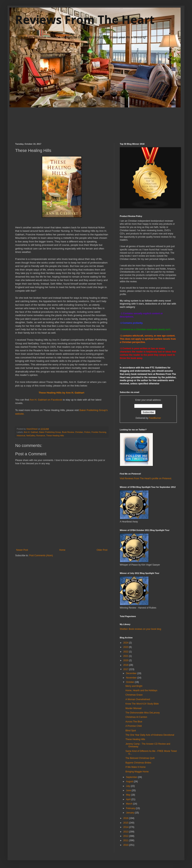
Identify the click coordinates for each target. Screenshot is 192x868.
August (130, 782)
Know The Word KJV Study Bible (142, 704)
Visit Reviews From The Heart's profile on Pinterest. (146, 478)
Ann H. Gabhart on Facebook (46, 400)
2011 (126, 840)
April (129, 799)
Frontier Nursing (99, 432)
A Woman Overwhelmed (138, 699)
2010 (126, 845)
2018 (126, 665)
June (129, 790)
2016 (126, 818)
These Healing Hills (55, 436)
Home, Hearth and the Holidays (141, 690)
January (130, 813)
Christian (79, 432)
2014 (126, 827)
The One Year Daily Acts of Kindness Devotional (150, 735)
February (131, 808)
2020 (126, 660)
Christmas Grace (134, 695)
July (128, 786)
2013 (126, 832)
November (132, 678)
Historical (21, 436)
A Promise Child (134, 726)
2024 (126, 643)
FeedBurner (155, 418)
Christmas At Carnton (136, 717)
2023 (126, 647)
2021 (126, 656)
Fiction (87, 432)
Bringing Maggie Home (137, 772)
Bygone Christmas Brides (138, 763)
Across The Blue (134, 722)
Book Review (68, 432)
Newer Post (22, 550)
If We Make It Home (136, 767)
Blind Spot (131, 731)
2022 (126, 652)
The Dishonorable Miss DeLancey (143, 713)
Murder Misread (133, 708)
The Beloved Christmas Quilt (140, 758)
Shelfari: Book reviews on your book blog (140, 629)
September (132, 777)
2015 (126, 823)
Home (62, 550)
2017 (126, 669)
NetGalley (31, 436)
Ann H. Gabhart (31, 432)
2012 (126, 836)
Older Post (102, 550)
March (130, 804)
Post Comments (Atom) (41, 555)
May (129, 795)
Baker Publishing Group (50, 432)
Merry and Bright (134, 686)
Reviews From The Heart (85, 20)
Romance (41, 436)
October (130, 682)
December (132, 673)
